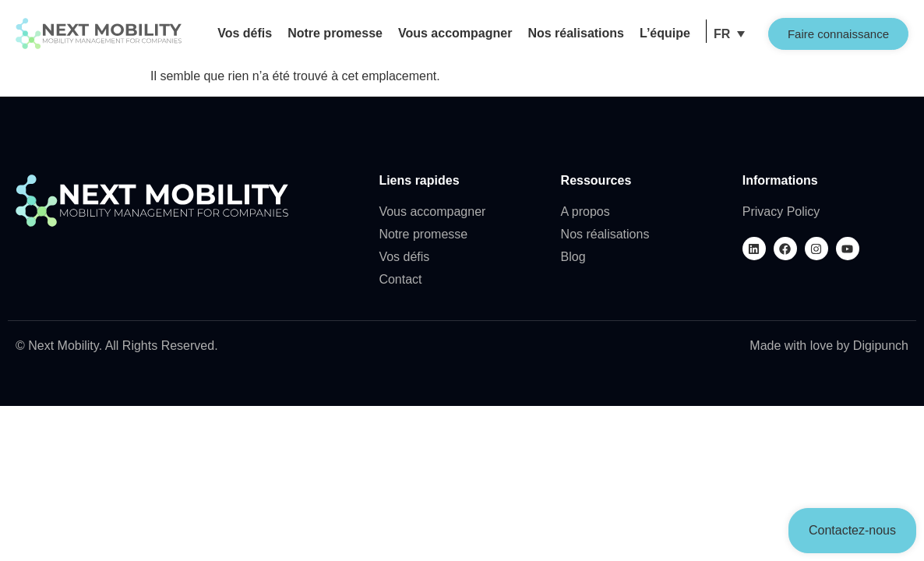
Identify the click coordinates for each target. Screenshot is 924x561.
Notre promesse (335, 33)
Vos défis (245, 33)
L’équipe (665, 33)
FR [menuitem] (722, 33)
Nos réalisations (576, 33)
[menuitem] (729, 34)
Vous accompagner (455, 33)
